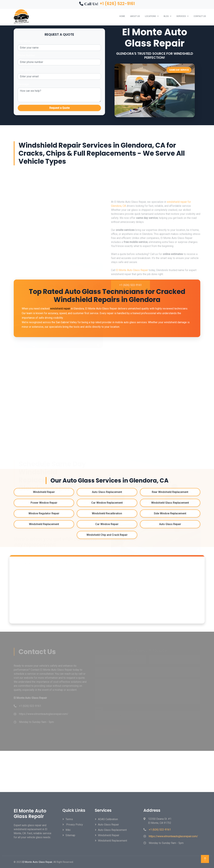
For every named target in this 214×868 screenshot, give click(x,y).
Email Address (26, 70)
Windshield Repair (109, 835)
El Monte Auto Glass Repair (132, 329)
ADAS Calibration (108, 819)
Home (122, 16)
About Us (135, 16)
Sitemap (70, 835)
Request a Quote (59, 108)
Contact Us (200, 16)
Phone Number (26, 55)
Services (181, 16)
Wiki (68, 830)
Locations (150, 16)
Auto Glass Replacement (112, 830)
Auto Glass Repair (108, 825)
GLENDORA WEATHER (107, 771)
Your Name (24, 41)
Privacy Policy (74, 825)
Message (23, 84)
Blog (166, 16)
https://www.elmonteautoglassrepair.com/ (173, 836)
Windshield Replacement (113, 841)
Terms (69, 819)
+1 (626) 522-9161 (117, 4)
